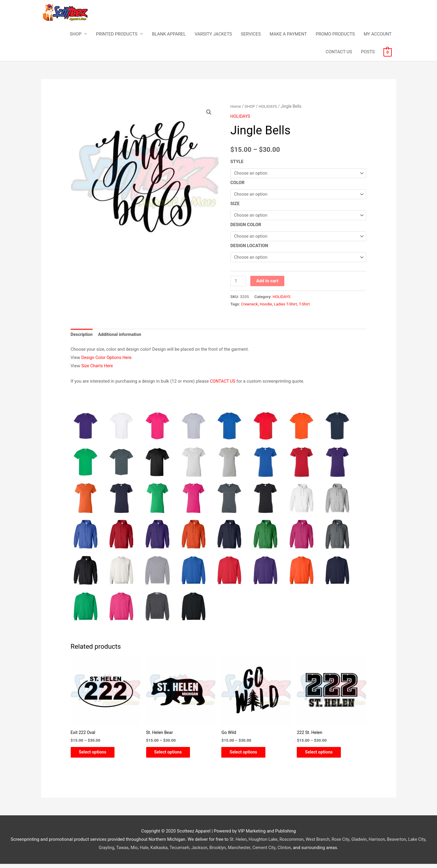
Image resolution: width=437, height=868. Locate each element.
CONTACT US (339, 52)
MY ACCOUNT (378, 34)
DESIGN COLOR (246, 226)
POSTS (368, 52)
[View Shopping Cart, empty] (387, 52)
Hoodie (267, 306)
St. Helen (240, 843)
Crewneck (250, 306)
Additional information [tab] (121, 337)
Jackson (204, 852)
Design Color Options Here (107, 360)
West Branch (322, 843)
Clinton (292, 852)
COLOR (238, 183)
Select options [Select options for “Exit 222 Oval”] (97, 756)
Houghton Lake (266, 843)
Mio (137, 852)
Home (236, 107)
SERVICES (251, 34)
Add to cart (268, 283)
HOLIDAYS (269, 107)
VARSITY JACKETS (213, 34)
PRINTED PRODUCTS (117, 34)
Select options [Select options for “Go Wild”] (247, 756)
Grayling (108, 852)
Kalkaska (162, 852)
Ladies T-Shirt (287, 306)
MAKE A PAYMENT (288, 34)
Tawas (125, 852)
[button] (209, 113)
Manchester (245, 852)
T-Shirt (307, 306)
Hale (147, 852)
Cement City (271, 852)
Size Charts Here (98, 369)
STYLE (237, 162)
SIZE (235, 205)
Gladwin (365, 843)
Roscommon (295, 843)
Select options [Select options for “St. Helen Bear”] (172, 756)
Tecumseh (184, 852)
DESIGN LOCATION (249, 248)
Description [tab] (82, 337)
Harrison (383, 843)
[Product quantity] (238, 283)
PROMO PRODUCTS (335, 34)
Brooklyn (223, 852)
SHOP (76, 34)
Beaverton (404, 843)
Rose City (346, 843)
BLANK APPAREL (169, 34)
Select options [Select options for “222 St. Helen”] (323, 756)
